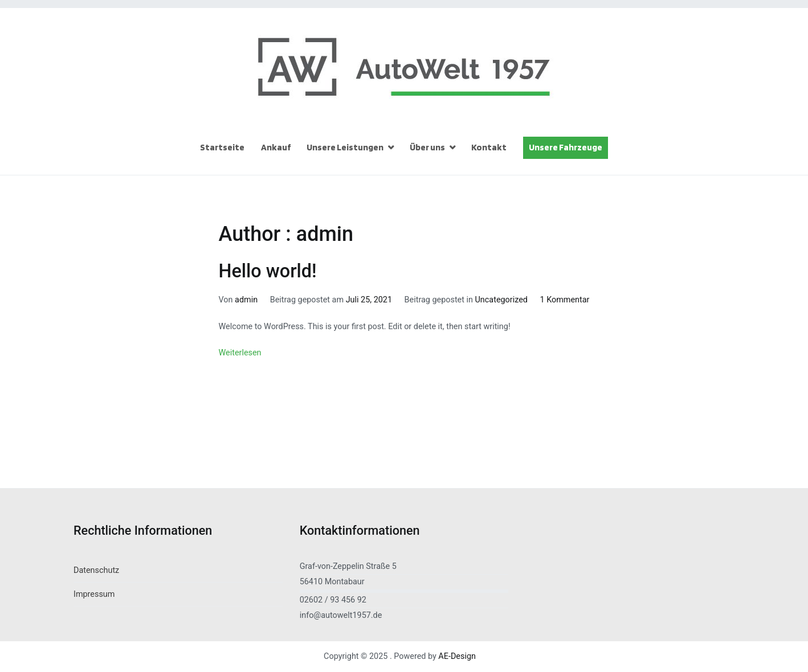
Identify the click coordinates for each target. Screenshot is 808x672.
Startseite (222, 147)
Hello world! (268, 271)
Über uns (427, 147)
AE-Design (457, 656)
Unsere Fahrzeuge (566, 147)
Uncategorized (501, 300)
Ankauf (276, 147)
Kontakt (489, 147)
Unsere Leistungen (345, 147)
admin (246, 300)
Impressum (94, 594)
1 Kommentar (565, 300)
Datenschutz (96, 570)
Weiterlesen (240, 353)
